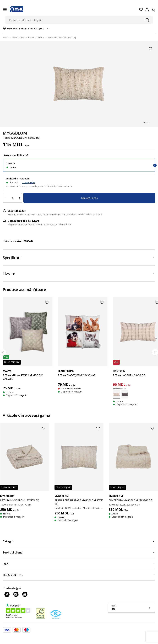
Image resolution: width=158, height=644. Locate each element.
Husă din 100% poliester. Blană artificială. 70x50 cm (79, 508)
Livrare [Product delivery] (9, 274)
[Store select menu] (26, 28)
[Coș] (153, 10)
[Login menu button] (147, 10)
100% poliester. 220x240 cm (124, 505)
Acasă (6, 37)
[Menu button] (5, 10)
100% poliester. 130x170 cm (16, 505)
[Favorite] (141, 10)
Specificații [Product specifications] (12, 258)
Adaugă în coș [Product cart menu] (89, 198)
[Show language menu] (132, 608)
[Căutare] (147, 20)
